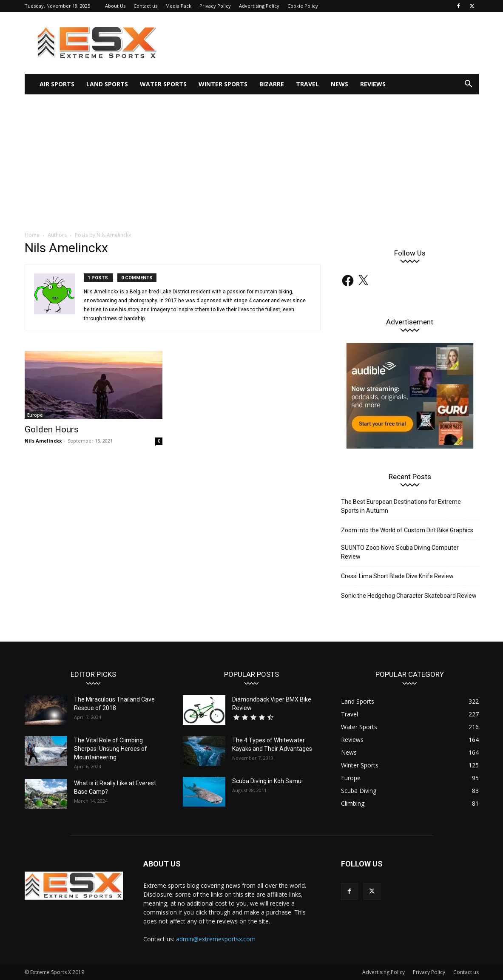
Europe (35, 415)
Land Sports (107, 84)
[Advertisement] (251, 158)
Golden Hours (52, 429)
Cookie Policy (303, 6)
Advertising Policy (259, 6)
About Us (115, 6)
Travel (307, 84)
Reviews (373, 84)
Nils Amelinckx (43, 441)
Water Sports (163, 84)
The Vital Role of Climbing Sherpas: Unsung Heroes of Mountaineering (111, 749)
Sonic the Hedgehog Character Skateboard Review (409, 596)
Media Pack (178, 6)
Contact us (145, 6)
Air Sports (57, 84)
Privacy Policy (215, 6)
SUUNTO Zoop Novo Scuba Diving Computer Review (400, 552)
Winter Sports (223, 84)
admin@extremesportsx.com (216, 939)
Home (32, 235)
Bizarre (272, 84)
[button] (469, 85)
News (340, 84)
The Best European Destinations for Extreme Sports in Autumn (401, 506)
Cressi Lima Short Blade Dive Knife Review (397, 576)
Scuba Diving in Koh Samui (267, 781)
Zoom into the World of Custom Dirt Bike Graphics (407, 530)
